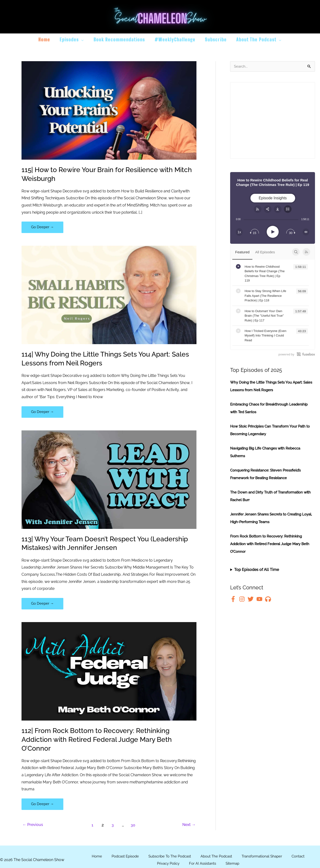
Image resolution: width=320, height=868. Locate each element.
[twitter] (252, 599)
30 (133, 827)
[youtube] (260, 599)
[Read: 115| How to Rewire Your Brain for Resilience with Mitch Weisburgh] (109, 110)
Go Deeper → (43, 229)
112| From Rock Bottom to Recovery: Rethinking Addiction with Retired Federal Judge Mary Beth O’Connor (103, 741)
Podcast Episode (120, 858)
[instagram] (243, 599)
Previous (34, 827)
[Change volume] (306, 232)
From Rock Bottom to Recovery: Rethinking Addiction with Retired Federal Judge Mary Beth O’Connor (269, 544)
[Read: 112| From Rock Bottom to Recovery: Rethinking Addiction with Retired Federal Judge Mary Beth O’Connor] (109, 672)
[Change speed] (239, 232)
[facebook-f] (234, 599)
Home (90, 858)
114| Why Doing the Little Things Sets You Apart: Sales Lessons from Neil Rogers (102, 359)
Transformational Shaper (266, 858)
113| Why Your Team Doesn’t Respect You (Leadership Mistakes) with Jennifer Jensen (94, 544)
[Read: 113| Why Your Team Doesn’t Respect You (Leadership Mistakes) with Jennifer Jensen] (109, 480)
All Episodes (263, 252)
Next (188, 827)
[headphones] (269, 599)
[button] (81, 39)
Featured (242, 252)
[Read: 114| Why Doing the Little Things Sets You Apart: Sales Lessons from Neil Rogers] (109, 295)
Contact (305, 858)
